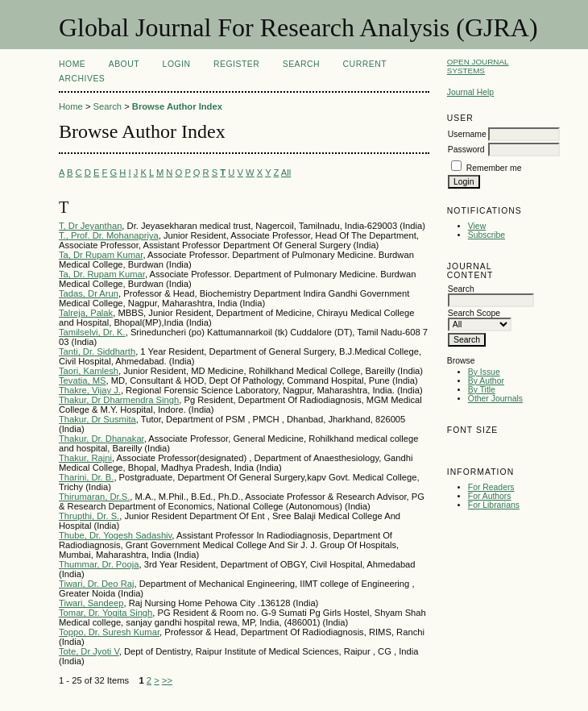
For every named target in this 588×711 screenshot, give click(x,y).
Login (177, 64)
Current (365, 64)
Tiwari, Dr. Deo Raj (96, 584)
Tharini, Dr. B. (86, 477)
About (124, 64)
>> (167, 680)
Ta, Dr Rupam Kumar (101, 255)
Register (236, 64)
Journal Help (470, 92)
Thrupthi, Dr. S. (89, 516)
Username (467, 134)
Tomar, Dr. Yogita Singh (106, 613)
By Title (482, 390)
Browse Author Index (177, 106)
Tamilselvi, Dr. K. (92, 332)
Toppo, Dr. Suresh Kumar (109, 632)
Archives (82, 79)
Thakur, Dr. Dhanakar (101, 439)
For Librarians (494, 505)
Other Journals (495, 399)
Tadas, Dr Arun (89, 293)
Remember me (494, 168)
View (477, 226)
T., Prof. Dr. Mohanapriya (109, 235)
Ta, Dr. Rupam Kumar (102, 274)
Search (301, 64)
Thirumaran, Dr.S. (94, 497)
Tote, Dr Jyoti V (89, 651)
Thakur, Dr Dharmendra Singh (119, 400)
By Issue (484, 372)
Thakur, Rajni (85, 458)
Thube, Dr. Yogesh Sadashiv (115, 535)
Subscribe (487, 235)
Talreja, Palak (86, 313)
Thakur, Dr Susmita (97, 419)
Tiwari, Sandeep (91, 603)
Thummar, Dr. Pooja (99, 564)
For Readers (491, 487)
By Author (486, 381)
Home (72, 64)
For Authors (490, 496)
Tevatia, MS (82, 380)
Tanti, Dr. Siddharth (97, 351)
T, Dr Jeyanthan (90, 226)
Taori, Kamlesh (89, 371)
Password (466, 150)
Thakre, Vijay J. (90, 390)
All (286, 173)
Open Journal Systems (478, 66)
